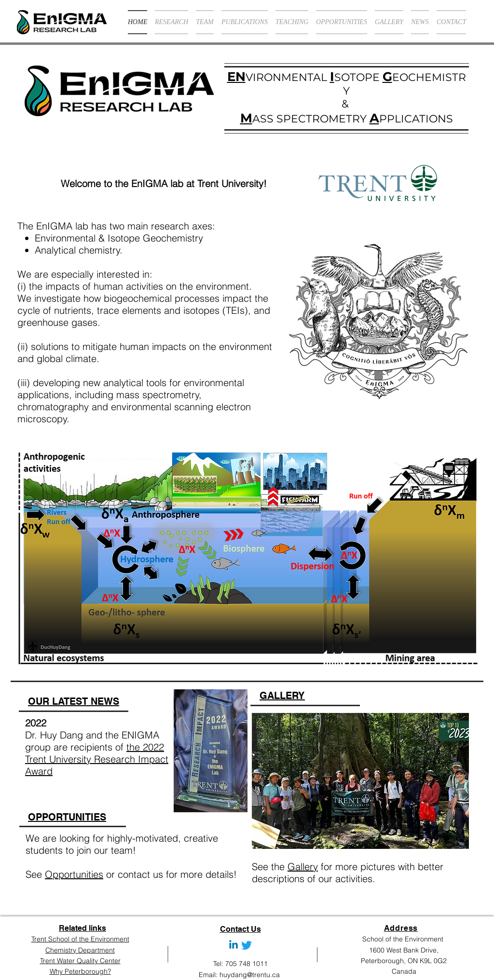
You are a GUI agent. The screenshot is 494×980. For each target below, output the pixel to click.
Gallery (303, 866)
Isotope (125, 238)
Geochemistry (174, 238)
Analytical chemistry (77, 250)
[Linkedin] (233, 945)
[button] (360, 781)
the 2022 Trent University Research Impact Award (97, 759)
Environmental (67, 238)
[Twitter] (247, 945)
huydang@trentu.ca (250, 975)
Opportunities (74, 874)
